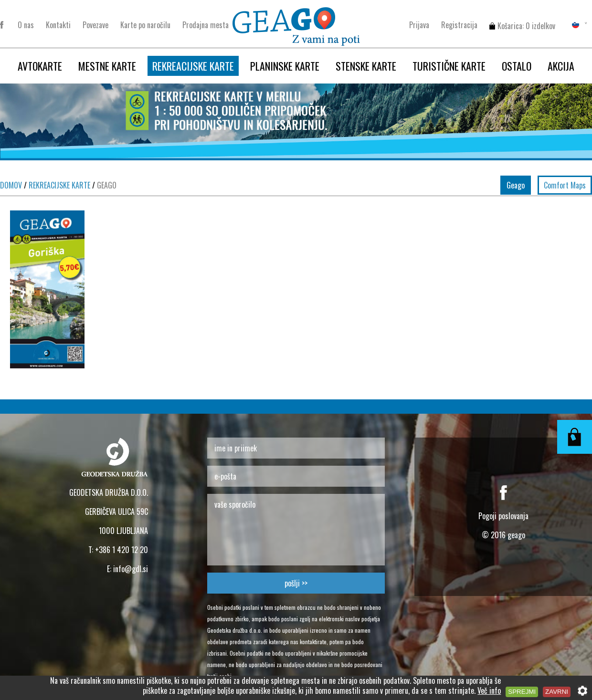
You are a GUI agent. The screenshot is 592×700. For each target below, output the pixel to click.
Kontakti (58, 25)
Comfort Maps (565, 185)
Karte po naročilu (145, 25)
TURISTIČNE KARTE (449, 66)
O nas (26, 25)
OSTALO (517, 66)
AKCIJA (561, 66)
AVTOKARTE (40, 66)
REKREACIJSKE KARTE (193, 66)
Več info (489, 690)
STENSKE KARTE (366, 66)
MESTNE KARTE (107, 66)
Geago (516, 185)
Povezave (95, 25)
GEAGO (104, 185)
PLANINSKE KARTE (285, 66)
